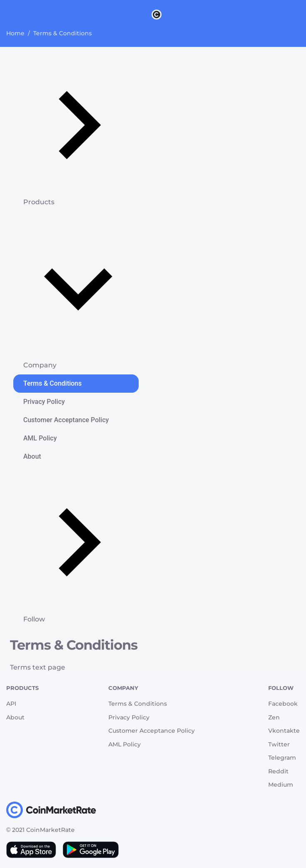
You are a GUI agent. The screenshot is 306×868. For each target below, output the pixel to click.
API (11, 704)
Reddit (278, 771)
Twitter (279, 744)
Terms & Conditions (53, 383)
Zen (274, 717)
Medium (281, 785)
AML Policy (40, 438)
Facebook (283, 704)
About (32, 456)
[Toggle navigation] (12, 14)
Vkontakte (284, 731)
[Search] (301, 14)
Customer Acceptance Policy (66, 420)
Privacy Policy (44, 402)
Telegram (282, 758)
